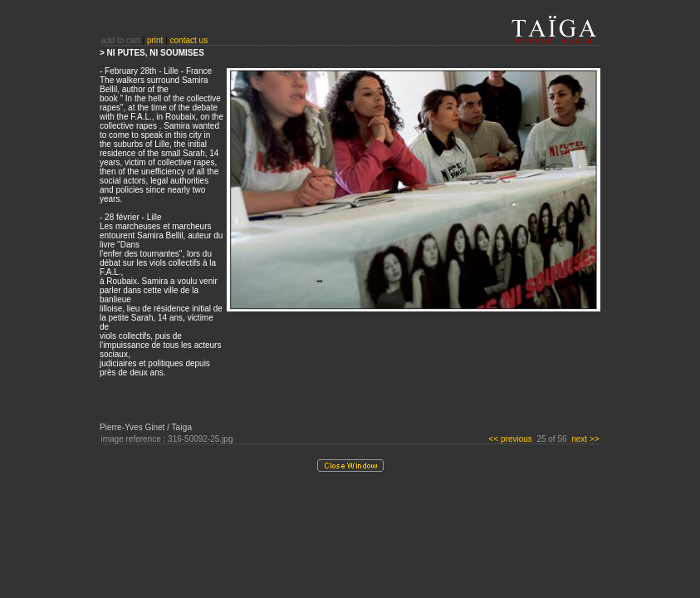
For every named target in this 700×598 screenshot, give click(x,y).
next (585, 439)
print (155, 40)
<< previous (512, 439)
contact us (189, 40)
